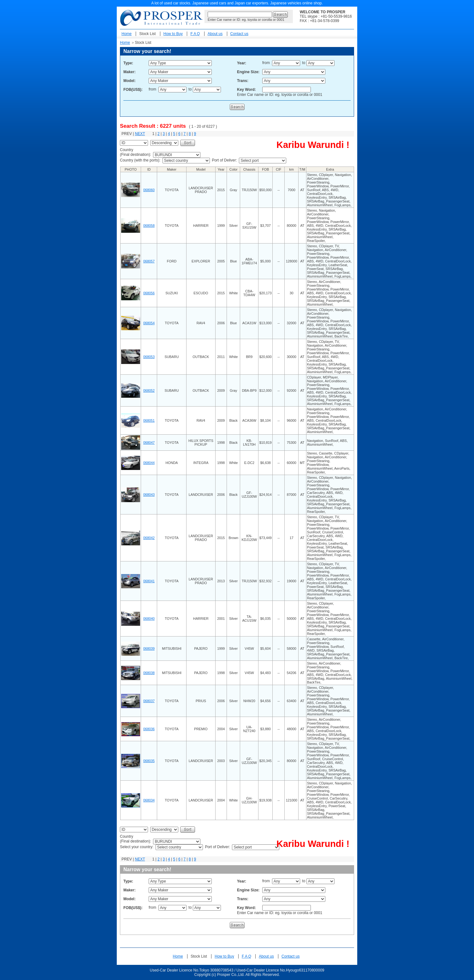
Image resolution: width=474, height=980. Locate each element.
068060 (149, 190)
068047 (149, 443)
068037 (149, 701)
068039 (149, 648)
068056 (149, 293)
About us (215, 34)
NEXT (140, 134)
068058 (149, 226)
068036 (149, 729)
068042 (149, 538)
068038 (149, 673)
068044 (149, 463)
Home (127, 34)
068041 (149, 581)
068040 (149, 619)
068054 (149, 323)
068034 (149, 800)
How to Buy (173, 34)
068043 (149, 495)
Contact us (239, 34)
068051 (149, 420)
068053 (149, 357)
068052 (149, 390)
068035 (149, 761)
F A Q (195, 34)
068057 (149, 261)
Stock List (147, 34)
